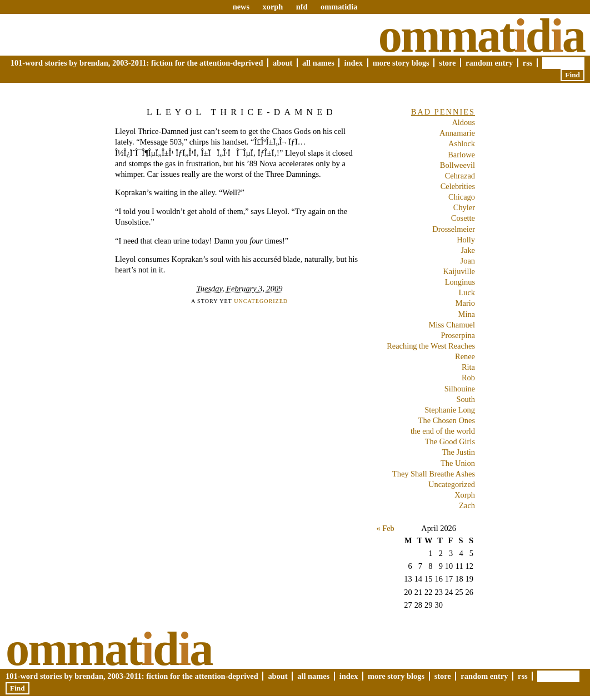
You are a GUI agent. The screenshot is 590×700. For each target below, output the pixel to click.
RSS (528, 63)
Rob (468, 378)
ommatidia (339, 7)
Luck (467, 292)
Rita (468, 367)
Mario (465, 303)
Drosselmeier (454, 229)
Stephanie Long (450, 410)
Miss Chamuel (452, 325)
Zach (467, 505)
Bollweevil (457, 165)
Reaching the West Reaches (431, 346)
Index (353, 63)
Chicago (462, 197)
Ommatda (481, 36)
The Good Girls (450, 441)
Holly (466, 240)
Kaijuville (459, 271)
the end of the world (443, 431)
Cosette (463, 218)
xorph (272, 7)
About (282, 63)
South (466, 399)
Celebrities (458, 186)
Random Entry (489, 63)
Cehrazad (460, 176)
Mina (467, 314)
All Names (318, 63)
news (241, 7)
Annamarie (457, 133)
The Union (458, 463)
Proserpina (458, 335)
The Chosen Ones (447, 420)
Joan (468, 261)
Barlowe (461, 155)
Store (447, 63)
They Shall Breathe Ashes (434, 474)
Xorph (465, 495)
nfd (302, 7)
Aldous (463, 122)
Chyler (464, 207)
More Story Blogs (401, 63)
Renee (465, 356)
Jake (468, 250)
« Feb (385, 528)
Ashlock (462, 143)
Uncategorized (261, 301)
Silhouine (460, 389)
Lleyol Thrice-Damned (242, 112)
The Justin (458, 452)
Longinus (460, 282)
